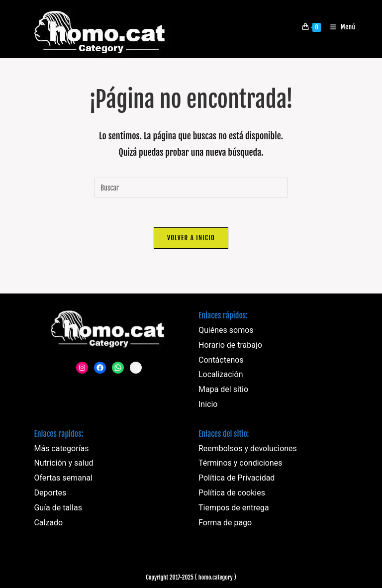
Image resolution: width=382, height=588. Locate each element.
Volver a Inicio (191, 238)
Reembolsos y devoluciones (248, 448)
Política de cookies (232, 493)
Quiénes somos (226, 330)
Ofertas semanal (63, 478)
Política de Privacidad (237, 478)
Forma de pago (225, 523)
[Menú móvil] (339, 27)
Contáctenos (221, 360)
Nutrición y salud (63, 463)
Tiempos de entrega (234, 508)
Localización (221, 374)
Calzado (48, 523)
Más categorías (61, 448)
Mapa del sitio (223, 389)
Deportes (50, 493)
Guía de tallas (58, 508)
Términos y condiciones (240, 463)
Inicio (208, 404)
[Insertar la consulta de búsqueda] (191, 188)
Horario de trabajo (230, 345)
